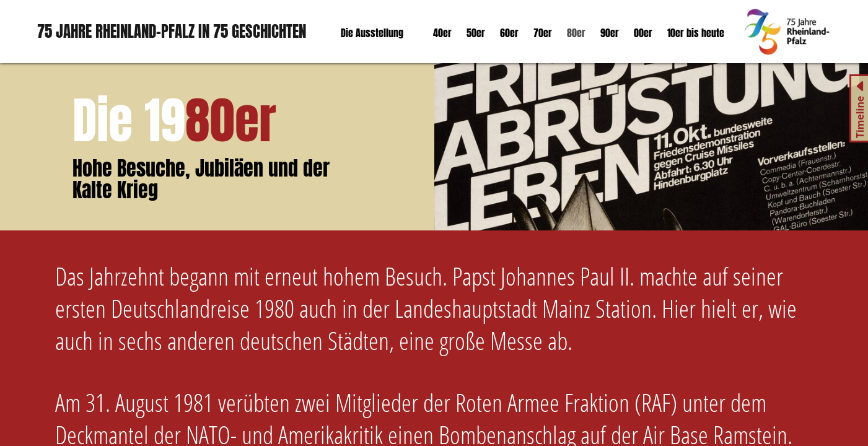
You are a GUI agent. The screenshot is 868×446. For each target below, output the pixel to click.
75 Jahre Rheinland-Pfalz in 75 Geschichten (172, 31)
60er (509, 33)
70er (543, 33)
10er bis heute (696, 33)
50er (476, 33)
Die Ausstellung (372, 33)
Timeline (860, 117)
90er (610, 33)
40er (442, 33)
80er (576, 33)
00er (643, 33)
